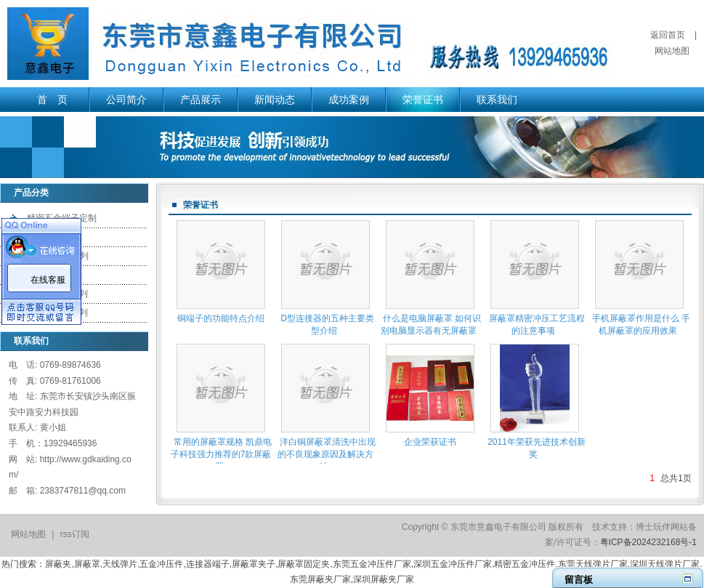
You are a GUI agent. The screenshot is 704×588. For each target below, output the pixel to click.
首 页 (52, 100)
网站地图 (672, 51)
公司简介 (126, 100)
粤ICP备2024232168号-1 (648, 542)
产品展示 (201, 100)
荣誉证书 (423, 100)
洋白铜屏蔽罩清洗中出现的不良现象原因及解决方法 (327, 454)
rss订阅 (75, 534)
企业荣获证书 (430, 442)
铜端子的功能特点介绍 (221, 318)
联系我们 (497, 100)
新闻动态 (275, 100)
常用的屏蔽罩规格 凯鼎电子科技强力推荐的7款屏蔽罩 (222, 454)
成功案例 (349, 100)
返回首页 (668, 35)
